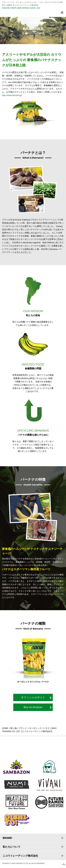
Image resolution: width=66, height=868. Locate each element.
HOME (5, 728)
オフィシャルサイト (33, 697)
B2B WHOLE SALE (27, 8)
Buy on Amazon (33, 707)
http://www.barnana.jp (12, 95)
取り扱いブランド (19, 728)
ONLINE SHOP (9, 8)
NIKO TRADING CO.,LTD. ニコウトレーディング (34, 13)
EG (39, 8)
